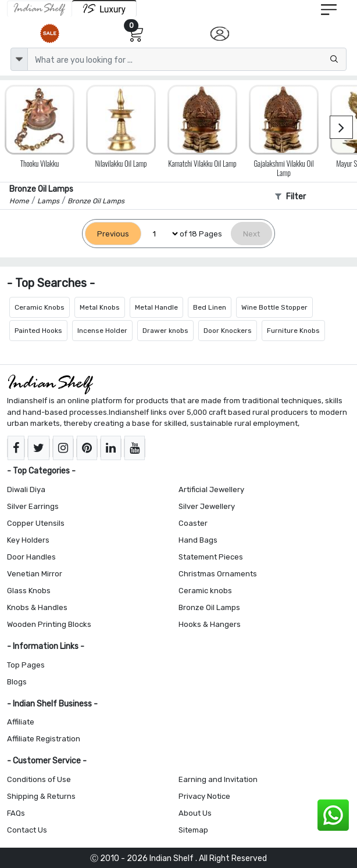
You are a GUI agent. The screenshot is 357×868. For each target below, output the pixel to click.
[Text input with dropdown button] (187, 59)
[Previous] (113, 234)
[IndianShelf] (40, 9)
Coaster (193, 523)
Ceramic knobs (205, 591)
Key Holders (28, 540)
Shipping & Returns (41, 796)
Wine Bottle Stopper (274, 307)
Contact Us (27, 830)
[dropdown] (19, 59)
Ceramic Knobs (40, 307)
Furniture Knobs (293, 331)
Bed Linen (210, 307)
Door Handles (31, 557)
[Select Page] (160, 234)
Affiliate (21, 722)
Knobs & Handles (37, 607)
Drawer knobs (165, 331)
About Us (195, 813)
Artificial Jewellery (211, 489)
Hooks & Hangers (210, 624)
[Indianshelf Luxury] (104, 8)
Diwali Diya (26, 489)
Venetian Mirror (35, 574)
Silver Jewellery (207, 506)
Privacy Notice (204, 796)
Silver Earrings (33, 506)
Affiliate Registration (44, 739)
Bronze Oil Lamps (209, 607)
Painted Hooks (38, 331)
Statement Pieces (211, 557)
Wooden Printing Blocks (49, 624)
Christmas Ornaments (218, 574)
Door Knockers (228, 331)
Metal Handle (156, 307)
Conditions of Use (39, 779)
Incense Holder (102, 331)
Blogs (17, 682)
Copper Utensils (36, 523)
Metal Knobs (100, 307)
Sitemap (193, 830)
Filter (290, 197)
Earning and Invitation (218, 779)
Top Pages (26, 665)
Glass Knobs (29, 591)
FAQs (16, 813)
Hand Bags (198, 540)
